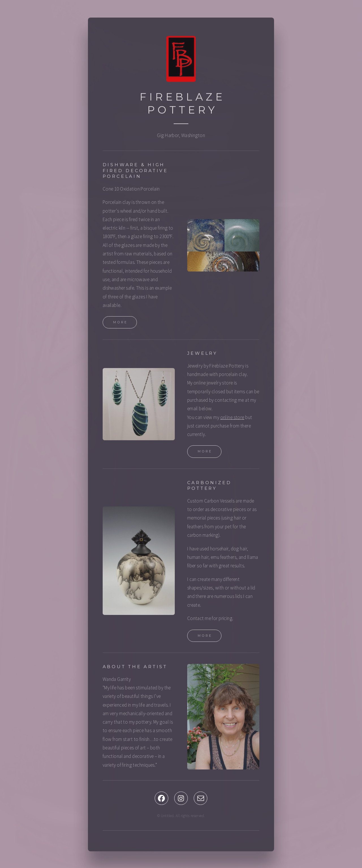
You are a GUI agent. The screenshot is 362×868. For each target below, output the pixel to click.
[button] (161, 799)
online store (232, 418)
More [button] (121, 323)
